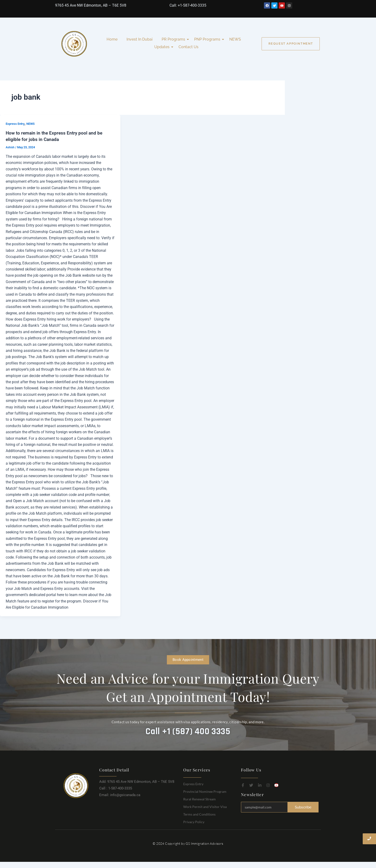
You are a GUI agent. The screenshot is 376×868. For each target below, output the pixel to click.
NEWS (235, 39)
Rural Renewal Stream (200, 799)
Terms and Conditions (199, 814)
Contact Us (188, 47)
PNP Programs (208, 39)
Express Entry (16, 124)
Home (112, 39)
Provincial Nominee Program (205, 791)
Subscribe (303, 807)
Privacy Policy (194, 821)
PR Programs (174, 39)
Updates (163, 47)
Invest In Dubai (140, 39)
